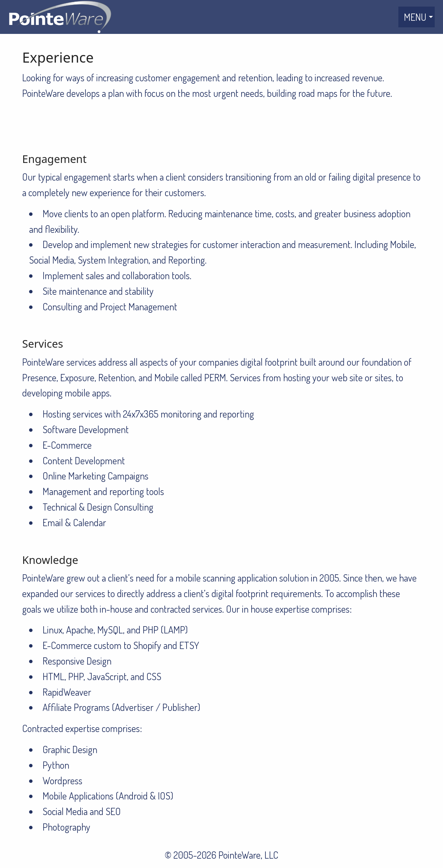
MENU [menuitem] (415, 17)
